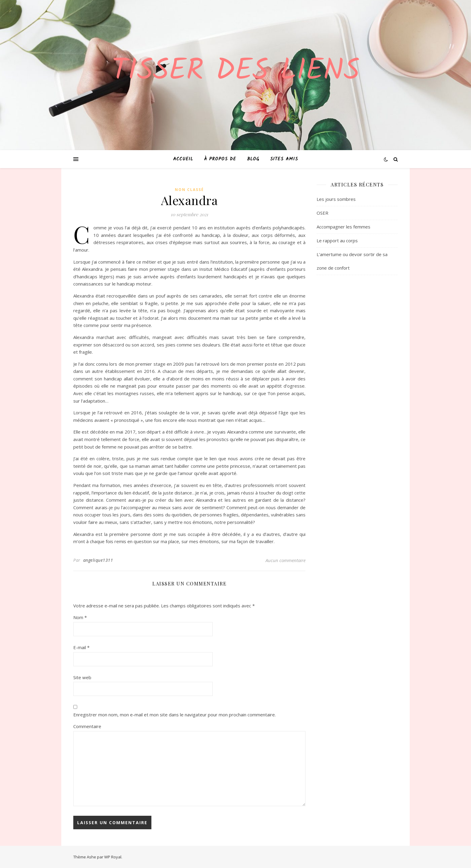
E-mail (81, 647)
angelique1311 (98, 560)
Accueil (183, 159)
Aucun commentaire (286, 560)
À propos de (220, 159)
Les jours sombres (336, 199)
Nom (80, 617)
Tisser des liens (236, 71)
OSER (322, 213)
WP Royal (113, 857)
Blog (253, 159)
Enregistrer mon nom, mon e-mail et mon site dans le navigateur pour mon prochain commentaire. (175, 715)
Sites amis (284, 159)
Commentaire (87, 726)
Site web (82, 677)
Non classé (189, 190)
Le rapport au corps (337, 240)
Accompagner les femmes (343, 227)
